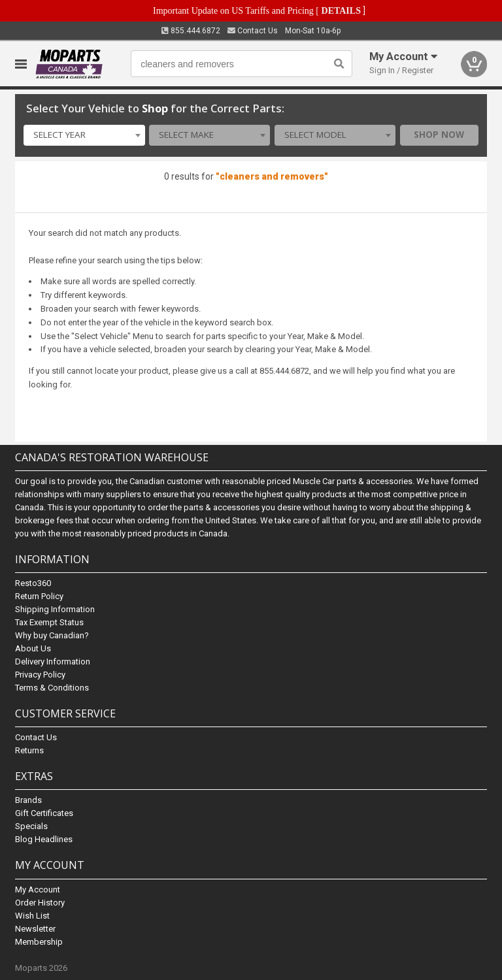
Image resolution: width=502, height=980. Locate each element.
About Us (33, 648)
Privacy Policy (40, 675)
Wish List (32, 916)
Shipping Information (55, 609)
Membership (39, 942)
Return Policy (39, 596)
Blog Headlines (44, 839)
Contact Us (253, 31)
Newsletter (35, 929)
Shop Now (439, 135)
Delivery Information (53, 661)
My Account (38, 890)
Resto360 (33, 583)
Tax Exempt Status (49, 622)
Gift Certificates (44, 813)
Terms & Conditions (52, 688)
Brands (28, 800)
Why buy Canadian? (52, 635)
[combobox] (84, 135)
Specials (31, 826)
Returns (29, 750)
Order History (40, 903)
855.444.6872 (191, 31)
